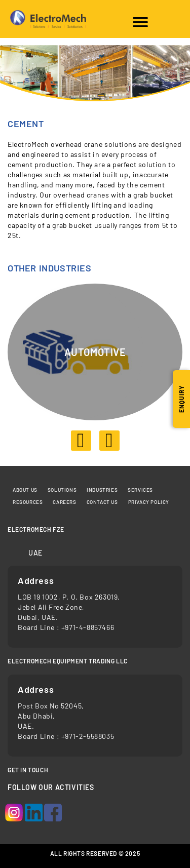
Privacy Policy (149, 502)
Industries (102, 490)
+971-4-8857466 (88, 627)
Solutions (62, 490)
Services (140, 490)
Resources (28, 502)
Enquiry (181, 399)
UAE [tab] (35, 553)
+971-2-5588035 (88, 736)
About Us (25, 490)
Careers (64, 502)
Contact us (102, 502)
